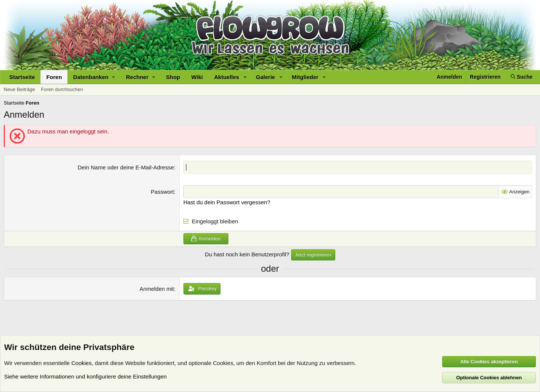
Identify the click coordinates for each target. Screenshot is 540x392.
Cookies (81, 363)
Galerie (266, 77)
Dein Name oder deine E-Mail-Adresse (126, 167)
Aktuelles (227, 77)
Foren (54, 77)
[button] (94, 77)
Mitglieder (305, 77)
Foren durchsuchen (62, 89)
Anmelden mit (157, 289)
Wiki (197, 77)
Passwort (162, 192)
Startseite (22, 77)
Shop (173, 77)
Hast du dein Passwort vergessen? (227, 202)
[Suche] (522, 77)
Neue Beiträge (19, 89)
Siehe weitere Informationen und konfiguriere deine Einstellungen (85, 376)
